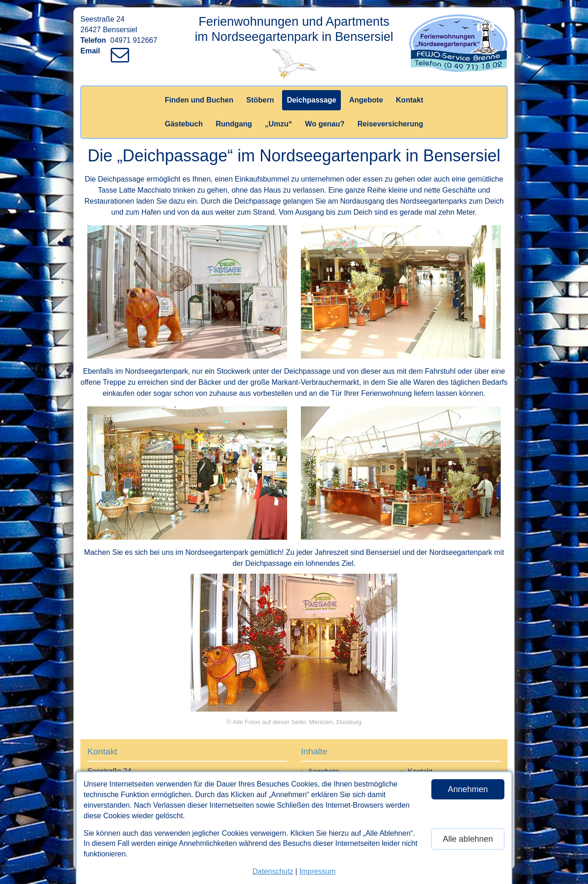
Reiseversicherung (390, 124)
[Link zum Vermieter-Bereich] (9, 9)
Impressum (317, 871)
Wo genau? (325, 124)
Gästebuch (184, 124)
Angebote (366, 100)
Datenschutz (273, 871)
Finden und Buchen (199, 100)
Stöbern (260, 100)
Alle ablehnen (468, 839)
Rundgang (234, 124)
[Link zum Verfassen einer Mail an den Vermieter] (122, 51)
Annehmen (468, 789)
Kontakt (410, 100)
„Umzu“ (279, 124)
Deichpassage (311, 100)
